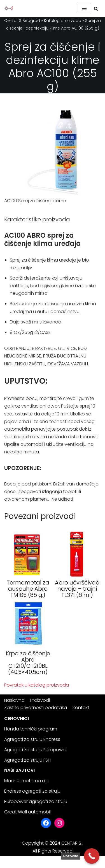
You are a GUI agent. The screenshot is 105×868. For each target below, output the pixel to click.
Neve (10, 862)
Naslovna (14, 700)
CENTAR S (72, 843)
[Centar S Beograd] (9, 8)
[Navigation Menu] (84, 8)
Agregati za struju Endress (32, 739)
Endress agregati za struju (32, 791)
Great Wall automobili (28, 812)
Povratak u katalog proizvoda (37, 685)
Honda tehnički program (31, 729)
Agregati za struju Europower (36, 750)
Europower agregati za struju (36, 801)
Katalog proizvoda (63, 21)
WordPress (57, 862)
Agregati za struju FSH (27, 760)
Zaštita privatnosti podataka (36, 708)
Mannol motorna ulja (27, 781)
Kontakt (81, 708)
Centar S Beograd (22, 21)
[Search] (96, 9)
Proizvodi (40, 700)
